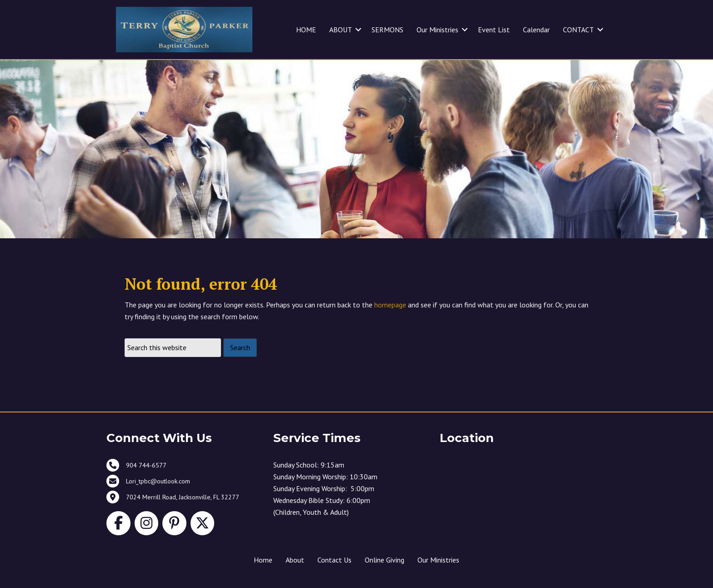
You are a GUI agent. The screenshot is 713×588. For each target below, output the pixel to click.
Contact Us (334, 560)
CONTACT (578, 30)
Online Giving (384, 560)
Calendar (536, 30)
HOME (306, 30)
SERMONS (387, 30)
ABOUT (341, 30)
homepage (390, 305)
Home (263, 560)
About (295, 560)
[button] (358, 30)
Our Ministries (437, 30)
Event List (494, 30)
